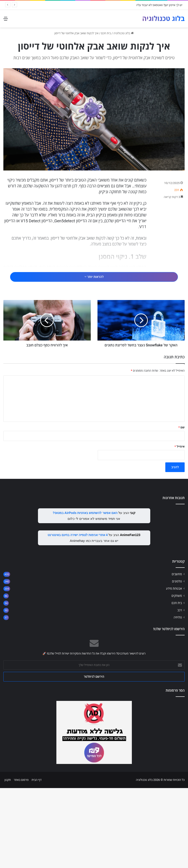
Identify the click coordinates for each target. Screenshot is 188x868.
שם (181, 507)
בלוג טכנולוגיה (124, 33)
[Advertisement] (94, 277)
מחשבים (177, 654)
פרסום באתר (21, 860)
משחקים (177, 676)
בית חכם (106, 33)
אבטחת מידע (174, 668)
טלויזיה (178, 697)
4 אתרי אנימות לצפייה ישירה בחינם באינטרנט (78, 615)
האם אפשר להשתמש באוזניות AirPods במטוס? (85, 593)
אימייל (180, 526)
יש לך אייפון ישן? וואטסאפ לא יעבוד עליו (159, 5)
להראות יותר (94, 294)
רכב (180, 690)
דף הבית (36, 860)
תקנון (8, 860)
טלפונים (177, 661)
